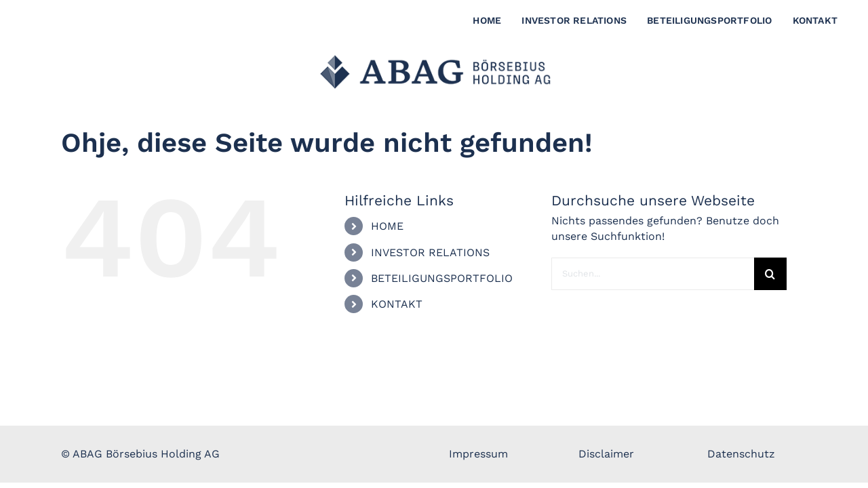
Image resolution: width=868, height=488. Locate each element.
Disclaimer (606, 454)
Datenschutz (741, 454)
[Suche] (770, 274)
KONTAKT (397, 304)
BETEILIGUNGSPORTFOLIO (442, 278)
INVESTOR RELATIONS (430, 252)
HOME (387, 226)
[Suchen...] (653, 274)
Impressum (478, 454)
